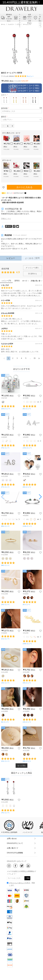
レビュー (11, 258)
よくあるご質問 (32, 258)
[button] (21, 120)
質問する (33, 274)
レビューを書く (33, 268)
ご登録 (27, 878)
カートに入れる (24, 187)
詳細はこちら (6, 219)
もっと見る (21, 766)
